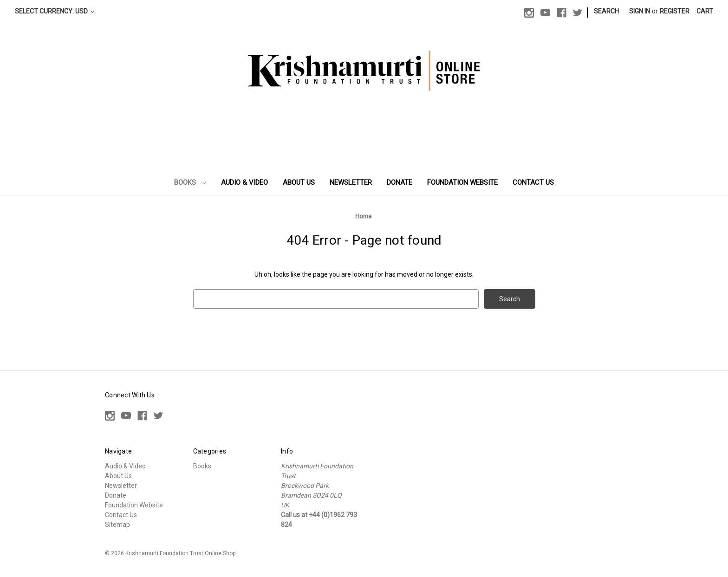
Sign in (640, 11)
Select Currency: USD (55, 11)
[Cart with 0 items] (705, 11)
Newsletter (351, 182)
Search (606, 11)
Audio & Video (244, 182)
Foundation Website (462, 182)
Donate (400, 182)
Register (675, 11)
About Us (299, 182)
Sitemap (117, 525)
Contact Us (533, 182)
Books (190, 182)
